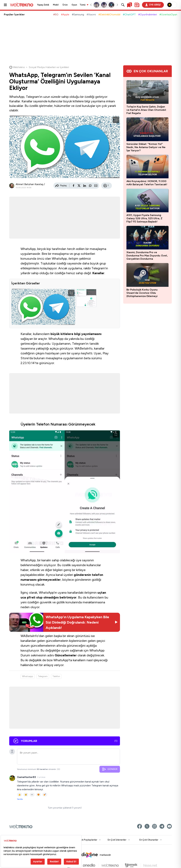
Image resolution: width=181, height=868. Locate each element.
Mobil (56, 5)
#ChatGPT (129, 14)
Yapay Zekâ (43, 5)
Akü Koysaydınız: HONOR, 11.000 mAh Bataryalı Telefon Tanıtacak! (147, 183)
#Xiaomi (91, 14)
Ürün (65, 5)
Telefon (56, 676)
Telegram (43, 676)
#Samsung (78, 14)
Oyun (74, 5)
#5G (56, 14)
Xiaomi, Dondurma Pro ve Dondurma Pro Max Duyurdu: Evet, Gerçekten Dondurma (147, 256)
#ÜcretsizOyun (168, 14)
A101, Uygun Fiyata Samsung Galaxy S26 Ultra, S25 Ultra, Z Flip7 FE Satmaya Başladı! (144, 218)
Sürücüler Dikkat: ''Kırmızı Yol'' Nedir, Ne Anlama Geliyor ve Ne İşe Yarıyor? (146, 147)
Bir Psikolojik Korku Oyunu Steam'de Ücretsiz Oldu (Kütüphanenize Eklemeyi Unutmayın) (142, 293)
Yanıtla (20, 799)
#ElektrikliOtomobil (109, 14)
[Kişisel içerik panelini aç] (137, 5)
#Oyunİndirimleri (148, 14)
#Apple (65, 14)
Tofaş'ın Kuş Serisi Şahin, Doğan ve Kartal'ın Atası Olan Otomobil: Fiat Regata (146, 110)
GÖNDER (110, 769)
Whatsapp (28, 676)
